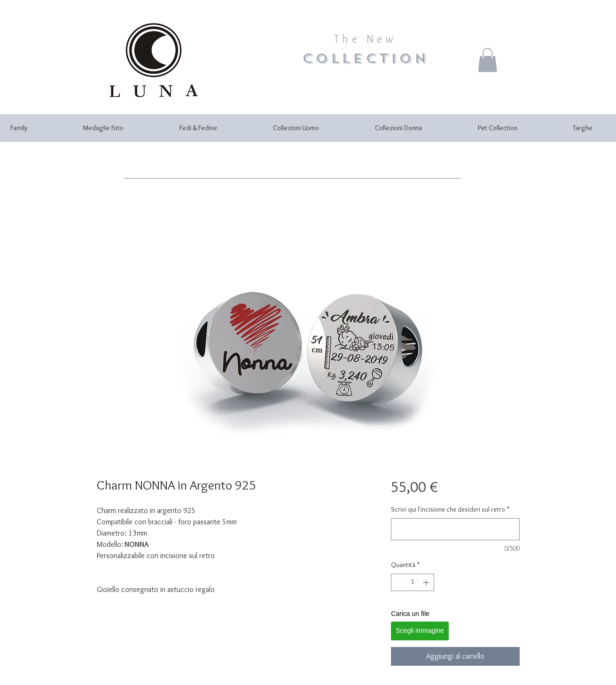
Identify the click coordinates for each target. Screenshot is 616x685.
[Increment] (427, 582)
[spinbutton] (413, 582)
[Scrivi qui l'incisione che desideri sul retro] (455, 529)
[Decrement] (398, 582)
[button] (487, 60)
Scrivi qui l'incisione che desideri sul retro (450, 509)
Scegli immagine (420, 631)
